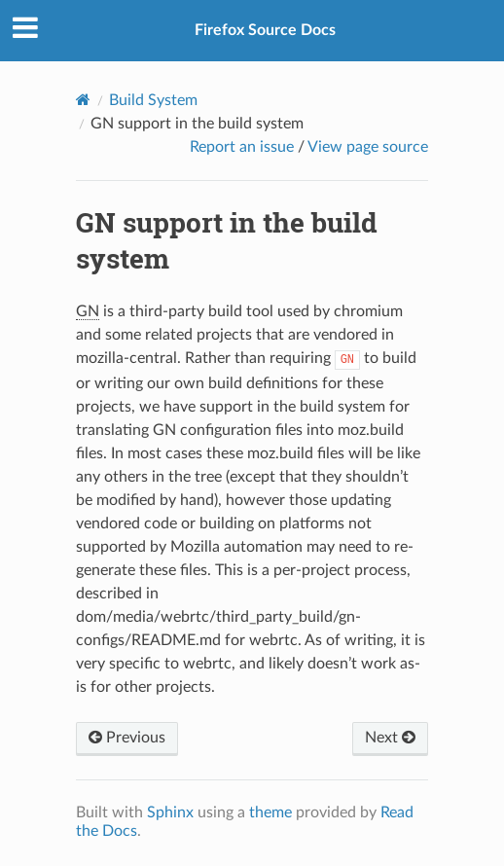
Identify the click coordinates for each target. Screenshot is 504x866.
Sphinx (170, 812)
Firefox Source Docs (265, 30)
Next (390, 738)
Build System (153, 100)
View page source (368, 147)
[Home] (83, 100)
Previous (127, 738)
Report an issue (242, 147)
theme (270, 812)
